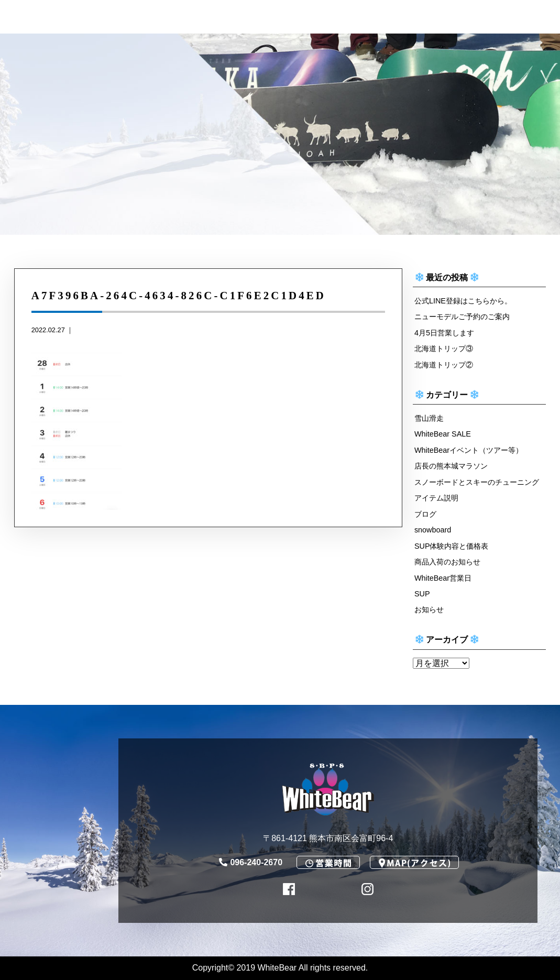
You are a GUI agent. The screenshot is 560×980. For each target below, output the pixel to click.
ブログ (425, 514)
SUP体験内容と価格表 (452, 546)
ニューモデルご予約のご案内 (462, 317)
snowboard (433, 530)
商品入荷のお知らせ (447, 562)
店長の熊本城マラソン (451, 466)
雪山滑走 (429, 418)
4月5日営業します (444, 333)
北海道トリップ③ (444, 349)
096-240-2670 (251, 862)
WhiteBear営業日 (443, 578)
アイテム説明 (436, 498)
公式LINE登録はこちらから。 (463, 301)
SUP (422, 594)
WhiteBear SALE (443, 434)
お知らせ (429, 609)
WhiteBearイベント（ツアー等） (469, 450)
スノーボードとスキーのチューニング (477, 482)
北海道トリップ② (444, 365)
